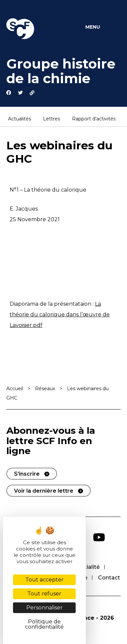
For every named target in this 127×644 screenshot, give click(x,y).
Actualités (19, 119)
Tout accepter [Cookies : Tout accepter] (44, 580)
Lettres (51, 119)
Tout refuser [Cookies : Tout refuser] (44, 594)
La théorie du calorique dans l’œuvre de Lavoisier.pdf (60, 315)
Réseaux (45, 389)
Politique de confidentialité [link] (44, 624)
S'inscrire (27, 474)
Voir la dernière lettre (44, 491)
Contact (109, 578)
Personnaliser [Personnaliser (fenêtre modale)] (44, 608)
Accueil (15, 389)
